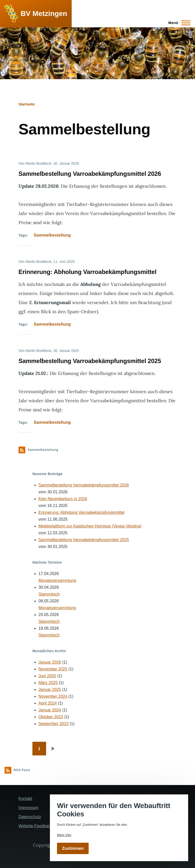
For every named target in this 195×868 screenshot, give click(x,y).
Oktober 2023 (51, 717)
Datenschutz (30, 817)
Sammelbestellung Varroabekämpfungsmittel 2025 (84, 540)
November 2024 (53, 696)
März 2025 (48, 683)
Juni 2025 (47, 676)
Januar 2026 (50, 662)
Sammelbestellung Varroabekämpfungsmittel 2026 (84, 485)
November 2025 (53, 669)
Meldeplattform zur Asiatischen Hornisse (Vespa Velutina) (90, 526)
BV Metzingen (44, 14)
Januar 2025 (50, 690)
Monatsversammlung (57, 580)
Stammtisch (49, 594)
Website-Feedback (35, 826)
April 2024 (48, 703)
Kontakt (25, 799)
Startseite (27, 104)
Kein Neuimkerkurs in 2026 (63, 499)
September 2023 (53, 724)
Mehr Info (64, 835)
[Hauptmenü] (178, 23)
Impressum (28, 808)
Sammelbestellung (52, 235)
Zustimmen (73, 848)
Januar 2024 (50, 710)
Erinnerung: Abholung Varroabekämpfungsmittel (81, 512)
